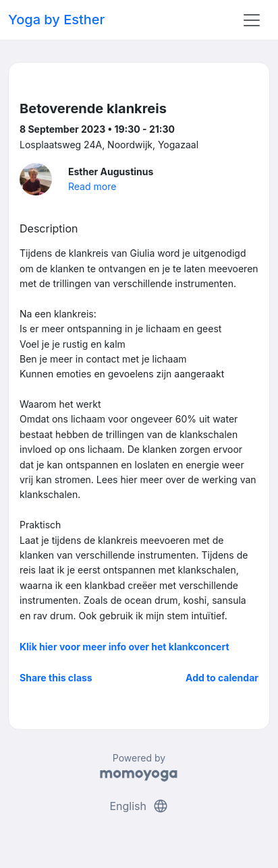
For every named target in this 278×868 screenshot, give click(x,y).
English (139, 806)
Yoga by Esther (56, 20)
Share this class (56, 678)
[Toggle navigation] (252, 20)
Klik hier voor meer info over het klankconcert (124, 647)
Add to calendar (222, 678)
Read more (92, 186)
